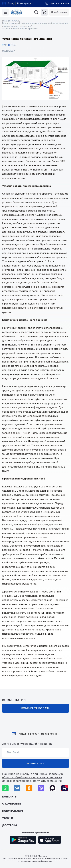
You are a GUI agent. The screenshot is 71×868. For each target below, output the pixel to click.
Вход (11, 4)
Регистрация (25, 4)
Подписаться (35, 763)
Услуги (8, 818)
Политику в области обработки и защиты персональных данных (33, 777)
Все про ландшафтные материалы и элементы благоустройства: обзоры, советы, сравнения (35, 25)
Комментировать (36, 708)
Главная (6, 21)
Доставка (10, 825)
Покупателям (13, 811)
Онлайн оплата (59, 12)
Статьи (16, 21)
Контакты (10, 797)
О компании (12, 804)
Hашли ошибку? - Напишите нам (35, 734)
